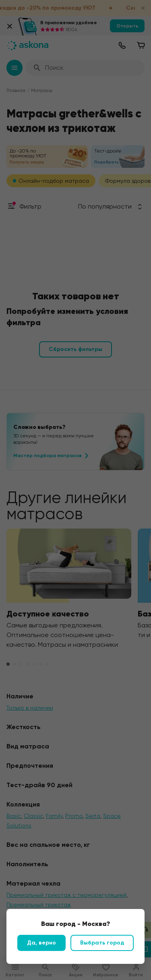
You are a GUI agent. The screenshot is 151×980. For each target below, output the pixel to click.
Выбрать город (102, 943)
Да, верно (41, 943)
